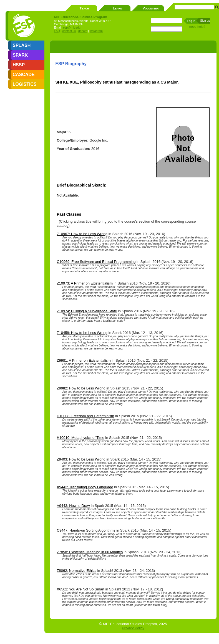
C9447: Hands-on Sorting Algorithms (86, 530)
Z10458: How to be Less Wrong (82, 333)
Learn (117, 8)
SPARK (20, 55)
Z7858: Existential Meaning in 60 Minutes (90, 552)
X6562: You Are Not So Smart (81, 589)
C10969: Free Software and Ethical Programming (96, 262)
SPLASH (22, 45)
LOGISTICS (25, 84)
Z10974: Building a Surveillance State (87, 311)
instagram (96, 31)
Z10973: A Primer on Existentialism (85, 283)
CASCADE (24, 75)
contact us (69, 31)
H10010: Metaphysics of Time (81, 438)
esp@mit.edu (72, 27)
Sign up (205, 21)
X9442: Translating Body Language (85, 487)
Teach (84, 8)
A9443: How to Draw (73, 506)
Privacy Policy (133, 628)
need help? (197, 27)
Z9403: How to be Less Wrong (81, 459)
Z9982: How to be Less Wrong (81, 388)
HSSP (19, 65)
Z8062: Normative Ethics (77, 571)
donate (83, 31)
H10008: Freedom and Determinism (86, 416)
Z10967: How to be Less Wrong (82, 234)
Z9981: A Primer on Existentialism (84, 360)
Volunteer (150, 8)
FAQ (57, 31)
